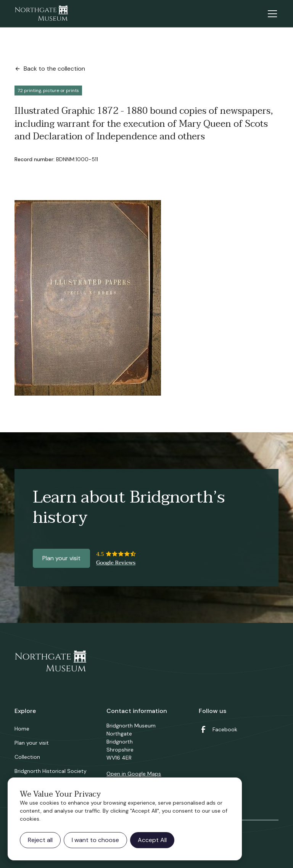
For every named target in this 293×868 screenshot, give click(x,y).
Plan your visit (61, 558)
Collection (27, 757)
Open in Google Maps (134, 774)
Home (22, 729)
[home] (41, 14)
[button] (271, 14)
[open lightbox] (88, 298)
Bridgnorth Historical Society (51, 771)
